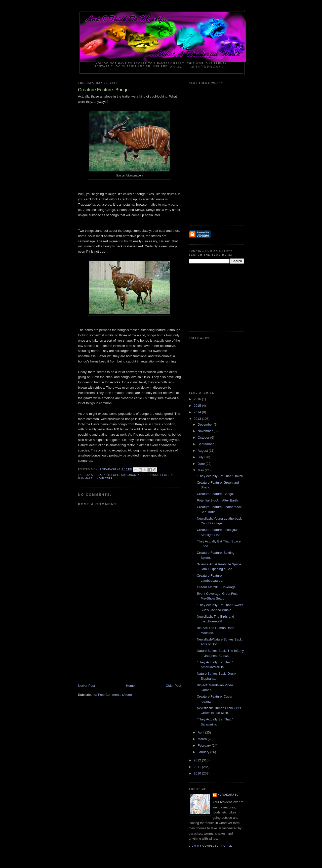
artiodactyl (131, 475)
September (206, 444)
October (204, 438)
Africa (96, 475)
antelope (111, 475)
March (203, 739)
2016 (198, 399)
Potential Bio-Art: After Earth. (218, 500)
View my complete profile (210, 846)
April (202, 732)
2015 (198, 406)
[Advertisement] (116, 648)
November (206, 431)
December (206, 424)
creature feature (159, 475)
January (204, 752)
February (205, 745)
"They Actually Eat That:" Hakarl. (220, 476)
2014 (198, 412)
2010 (198, 773)
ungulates (103, 478)
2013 (198, 419)
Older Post (173, 686)
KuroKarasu (228, 795)
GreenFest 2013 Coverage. (217, 587)
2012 (198, 760)
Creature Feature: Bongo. (215, 494)
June (202, 464)
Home (130, 686)
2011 (198, 767)
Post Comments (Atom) (115, 695)
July (201, 457)
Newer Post (86, 686)
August (203, 451)
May (201, 470)
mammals (85, 478)
